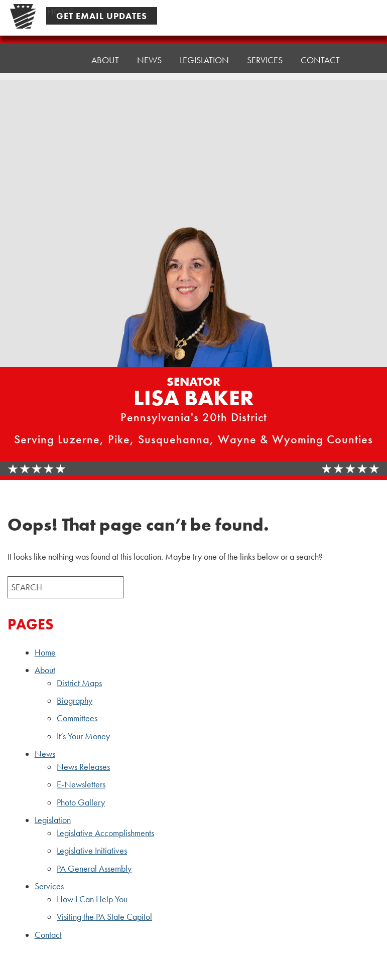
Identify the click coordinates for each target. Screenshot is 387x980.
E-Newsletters (81, 784)
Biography (75, 701)
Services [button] (265, 48)
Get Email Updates (102, 16)
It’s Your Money (83, 736)
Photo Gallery (81, 802)
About (45, 670)
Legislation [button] (204, 51)
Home (60, 58)
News (45, 754)
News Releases (83, 767)
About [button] (105, 56)
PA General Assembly (94, 869)
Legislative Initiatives (92, 851)
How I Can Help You (92, 899)
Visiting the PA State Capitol (104, 917)
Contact (320, 46)
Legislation (53, 820)
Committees (77, 718)
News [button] (149, 53)
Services (49, 886)
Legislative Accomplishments (105, 833)
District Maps (79, 683)
